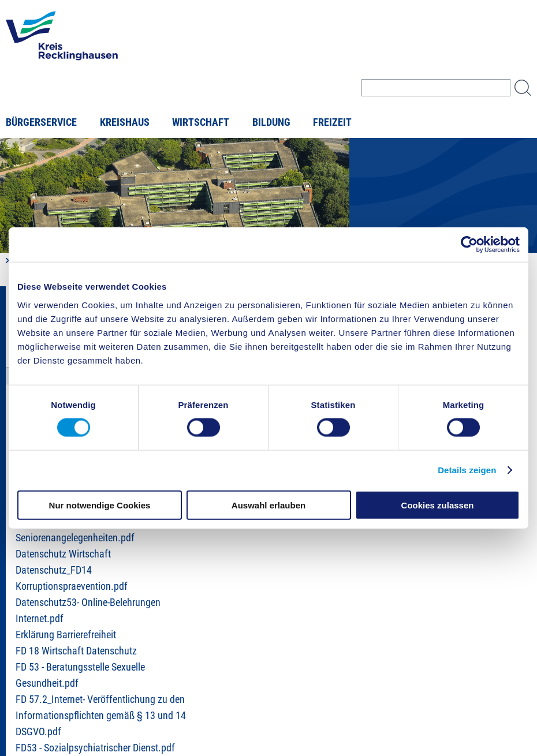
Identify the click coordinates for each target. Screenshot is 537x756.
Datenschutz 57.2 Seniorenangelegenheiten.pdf (75, 530)
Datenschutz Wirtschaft (63, 554)
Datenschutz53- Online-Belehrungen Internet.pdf (88, 611)
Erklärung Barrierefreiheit (66, 635)
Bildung (271, 122)
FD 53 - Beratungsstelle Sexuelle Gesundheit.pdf (80, 675)
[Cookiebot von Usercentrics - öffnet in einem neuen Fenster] (469, 245)
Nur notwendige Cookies (100, 505)
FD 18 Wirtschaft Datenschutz (76, 651)
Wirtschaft (201, 122)
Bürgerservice (41, 122)
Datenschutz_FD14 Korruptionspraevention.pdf (72, 578)
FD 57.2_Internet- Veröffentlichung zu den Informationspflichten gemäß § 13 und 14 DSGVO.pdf (101, 716)
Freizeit (332, 122)
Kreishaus (125, 122)
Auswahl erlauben (268, 505)
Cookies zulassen (438, 505)
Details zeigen (467, 470)
